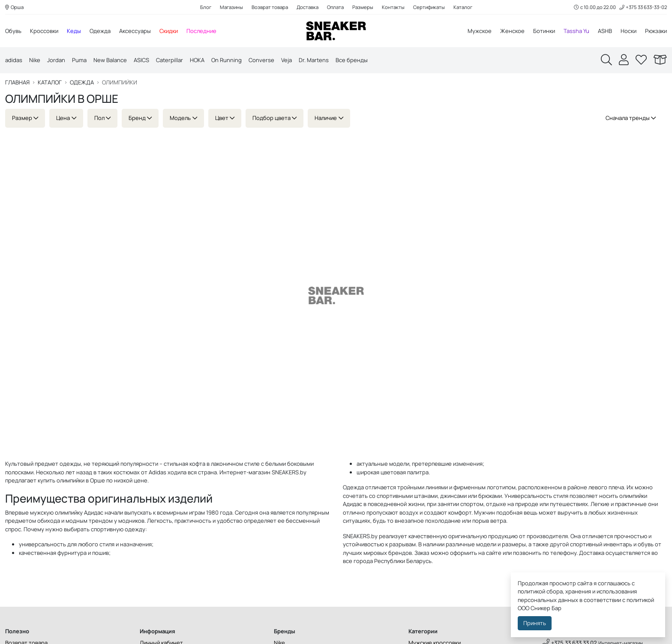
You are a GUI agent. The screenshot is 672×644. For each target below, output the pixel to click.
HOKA (197, 60)
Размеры (363, 7)
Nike (35, 60)
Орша (14, 7)
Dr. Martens (314, 60)
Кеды (74, 31)
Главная (17, 82)
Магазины (231, 7)
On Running (226, 60)
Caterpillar (169, 60)
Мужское (480, 31)
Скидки (169, 31)
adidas (14, 60)
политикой (640, 600)
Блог (206, 7)
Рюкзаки (656, 31)
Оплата (335, 7)
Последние (201, 31)
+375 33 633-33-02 (643, 7)
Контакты (393, 7)
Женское (512, 31)
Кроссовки (44, 31)
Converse (261, 60)
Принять (535, 623)
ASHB (605, 31)
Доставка (307, 7)
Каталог (463, 7)
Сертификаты (429, 7)
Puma (79, 60)
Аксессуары (135, 31)
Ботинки (544, 31)
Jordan (56, 60)
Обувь (13, 31)
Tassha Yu (576, 31)
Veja (286, 60)
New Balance (110, 60)
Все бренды (352, 60)
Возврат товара (270, 7)
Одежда (100, 31)
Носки (628, 31)
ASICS (141, 60)
